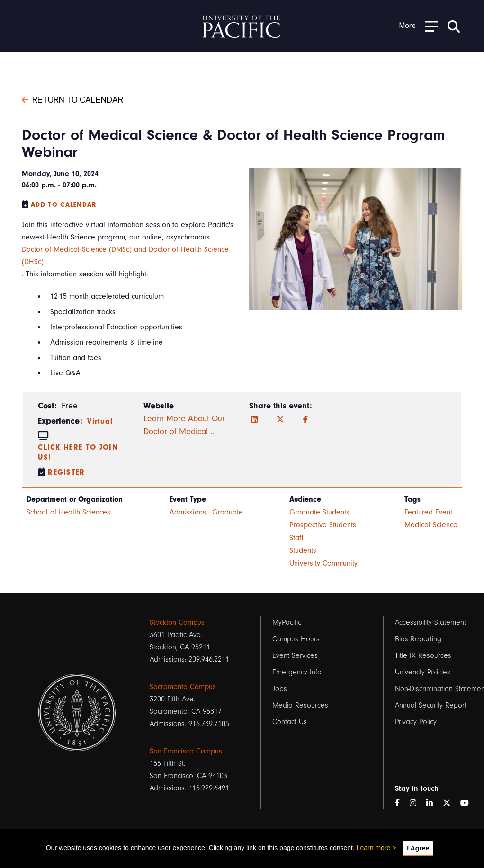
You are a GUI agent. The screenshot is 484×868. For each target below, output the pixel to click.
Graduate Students (319, 512)
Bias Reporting (418, 639)
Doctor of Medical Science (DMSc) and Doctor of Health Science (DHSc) (125, 256)
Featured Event (428, 512)
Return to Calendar (72, 99)
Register (67, 472)
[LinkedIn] (254, 420)
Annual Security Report (431, 705)
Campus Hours (296, 639)
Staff (296, 538)
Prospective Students (323, 525)
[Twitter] (280, 420)
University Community (323, 563)
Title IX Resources (423, 655)
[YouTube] (468, 803)
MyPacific (287, 622)
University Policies (423, 672)
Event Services (295, 655)
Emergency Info (297, 672)
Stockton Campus (177, 622)
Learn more (374, 848)
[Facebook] (305, 420)
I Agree (418, 848)
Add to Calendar (64, 205)
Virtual (100, 421)
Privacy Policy (416, 722)
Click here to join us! (78, 452)
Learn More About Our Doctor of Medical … (184, 425)
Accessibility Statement (430, 622)
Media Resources (300, 705)
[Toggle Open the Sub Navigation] (419, 26)
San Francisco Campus (186, 751)
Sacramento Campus (183, 687)
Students (303, 550)
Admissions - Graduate (206, 512)
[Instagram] (417, 803)
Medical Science (431, 525)
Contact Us (290, 722)
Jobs (280, 689)
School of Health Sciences (68, 512)
